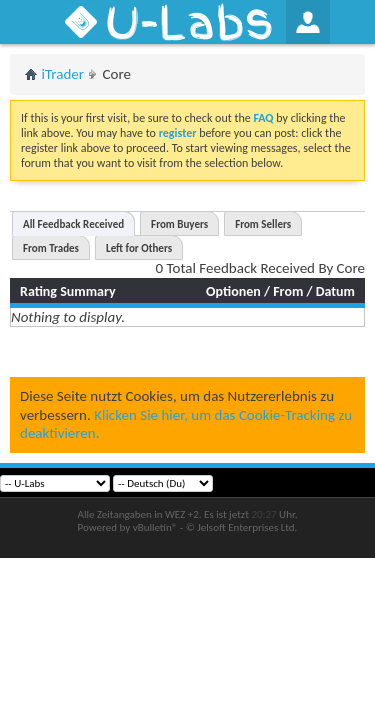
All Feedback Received (73, 224)
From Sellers (263, 224)
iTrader (63, 74)
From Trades (51, 248)
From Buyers (179, 224)
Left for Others (139, 248)
